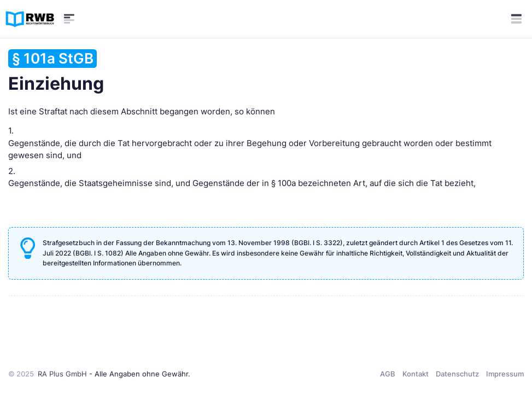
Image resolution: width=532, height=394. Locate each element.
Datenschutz (457, 374)
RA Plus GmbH (62, 374)
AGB (388, 374)
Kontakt (416, 374)
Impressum (505, 374)
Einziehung (56, 72)
